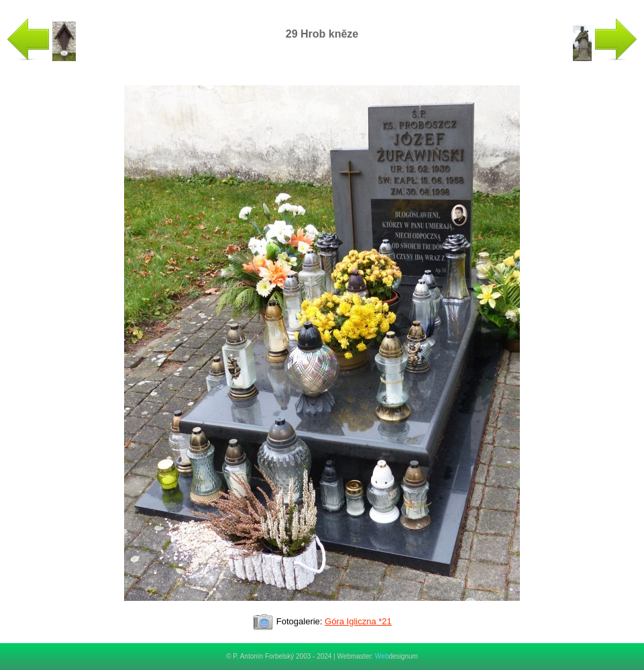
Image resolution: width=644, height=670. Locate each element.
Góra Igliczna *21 (358, 621)
